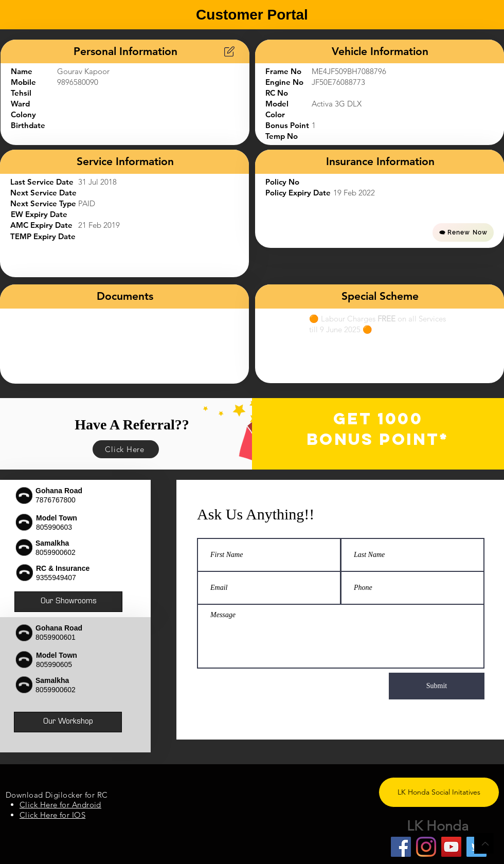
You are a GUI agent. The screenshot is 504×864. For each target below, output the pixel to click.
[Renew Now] (463, 232)
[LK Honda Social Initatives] (439, 792)
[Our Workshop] (68, 722)
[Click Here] (126, 449)
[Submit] (437, 686)
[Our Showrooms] (68, 602)
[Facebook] (401, 847)
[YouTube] (451, 847)
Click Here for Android (60, 805)
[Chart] (229, 51)
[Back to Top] (484, 843)
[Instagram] (426, 847)
